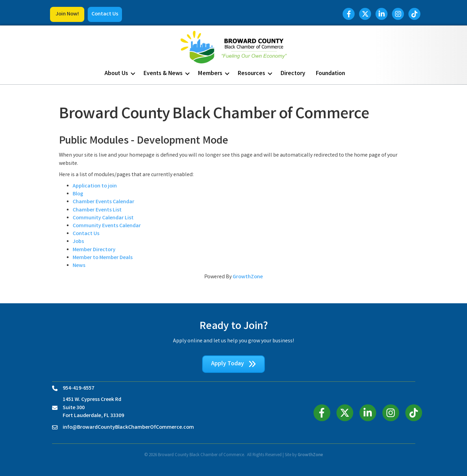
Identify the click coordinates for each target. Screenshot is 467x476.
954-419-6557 (78, 388)
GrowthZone (248, 277)
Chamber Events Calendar (103, 202)
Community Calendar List (103, 218)
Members (210, 74)
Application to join (95, 186)
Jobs (78, 242)
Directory (293, 74)
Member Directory (94, 250)
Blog (78, 194)
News (79, 266)
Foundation (330, 74)
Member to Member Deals (103, 258)
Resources (251, 74)
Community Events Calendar (107, 226)
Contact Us (86, 234)
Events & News (163, 74)
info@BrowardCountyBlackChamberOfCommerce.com (128, 428)
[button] (67, 14)
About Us (116, 74)
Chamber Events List (97, 210)
